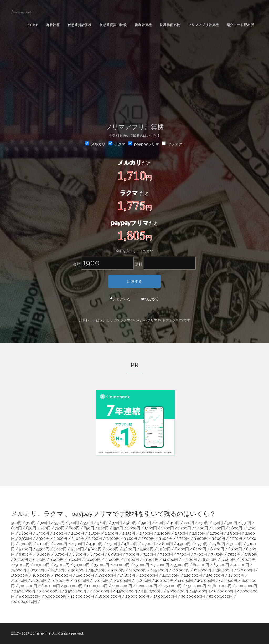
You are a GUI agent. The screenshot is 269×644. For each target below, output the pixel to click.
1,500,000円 (196, 586)
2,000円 (60, 533)
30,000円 (82, 565)
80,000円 (39, 570)
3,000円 (60, 539)
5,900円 (147, 549)
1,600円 (236, 528)
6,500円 (26, 554)
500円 (232, 523)
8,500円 (39, 560)
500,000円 (228, 581)
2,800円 (234, 533)
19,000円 (22, 565)
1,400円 (202, 528)
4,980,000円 (152, 591)
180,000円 (85, 575)
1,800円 (25, 533)
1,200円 (167, 528)
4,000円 (26, 544)
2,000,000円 (246, 586)
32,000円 (101, 581)
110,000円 (181, 570)
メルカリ (95, 144)
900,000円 (73, 586)
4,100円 (43, 544)
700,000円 (28, 586)
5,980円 (164, 549)
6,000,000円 (225, 591)
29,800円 (39, 581)
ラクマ (117, 144)
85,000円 (59, 570)
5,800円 (129, 549)
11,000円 (112, 560)
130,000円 (224, 570)
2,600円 (199, 533)
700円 (46, 528)
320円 (45, 523)
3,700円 (183, 539)
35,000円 (102, 565)
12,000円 (131, 560)
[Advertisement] (134, 77)
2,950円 (25, 539)
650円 (31, 528)
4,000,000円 (101, 591)
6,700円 (61, 554)
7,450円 (217, 554)
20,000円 (42, 565)
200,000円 (149, 575)
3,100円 (78, 539)
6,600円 (43, 554)
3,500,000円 (76, 591)
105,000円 (159, 570)
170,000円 (63, 575)
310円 (31, 523)
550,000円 (201, 591)
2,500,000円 (25, 591)
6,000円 (182, 549)
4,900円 (184, 544)
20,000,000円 (137, 596)
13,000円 (151, 560)
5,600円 (95, 549)
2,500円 (181, 533)
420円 (189, 523)
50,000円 (161, 565)
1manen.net (21, 12)
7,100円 (150, 554)
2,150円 (94, 533)
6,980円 (115, 554)
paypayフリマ (147, 144)
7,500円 (234, 554)
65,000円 (221, 565)
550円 (246, 523)
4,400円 (96, 544)
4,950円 (201, 544)
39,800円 (143, 581)
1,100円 (151, 528)
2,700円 (216, 533)
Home (33, 25)
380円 (131, 523)
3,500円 (148, 539)
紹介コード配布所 (240, 25)
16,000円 (209, 560)
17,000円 (228, 560)
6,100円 (200, 549)
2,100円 (78, 533)
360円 (102, 523)
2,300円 (146, 533)
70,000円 (241, 565)
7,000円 (133, 554)
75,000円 (19, 570)
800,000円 (51, 586)
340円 (74, 523)
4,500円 (113, 544)
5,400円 (60, 549)
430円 (203, 523)
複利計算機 (143, 25)
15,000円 (190, 560)
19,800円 (128, 575)
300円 (16, 523)
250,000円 (215, 575)
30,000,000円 (193, 596)
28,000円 (236, 575)
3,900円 (218, 539)
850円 (89, 528)
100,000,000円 (24, 602)
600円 (16, 528)
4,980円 (218, 544)
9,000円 (57, 560)
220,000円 (193, 575)
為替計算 (53, 25)
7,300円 (183, 554)
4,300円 (78, 544)
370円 (117, 523)
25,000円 (62, 565)
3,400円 (130, 539)
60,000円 (201, 565)
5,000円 (236, 544)
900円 (104, 528)
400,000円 (164, 581)
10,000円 (93, 560)
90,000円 (79, 570)
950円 (118, 528)
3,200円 (95, 539)
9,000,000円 (56, 596)
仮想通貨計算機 (80, 25)
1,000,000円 (97, 586)
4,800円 (166, 544)
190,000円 (107, 575)
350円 (88, 523)
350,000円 (122, 581)
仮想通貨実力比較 (113, 25)
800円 (74, 528)
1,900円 (43, 533)
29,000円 (19, 581)
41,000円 (185, 581)
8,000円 (21, 560)
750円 (60, 528)
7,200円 (166, 554)
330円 (59, 523)
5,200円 (25, 549)
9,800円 (118, 570)
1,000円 (134, 528)
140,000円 (246, 570)
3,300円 (113, 539)
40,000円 (121, 565)
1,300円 (185, 528)
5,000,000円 (177, 591)
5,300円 (43, 549)
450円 (218, 523)
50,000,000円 (221, 596)
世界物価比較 (170, 25)
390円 (146, 523)
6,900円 (97, 554)
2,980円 (43, 539)
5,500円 (77, 549)
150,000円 (20, 575)
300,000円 (60, 581)
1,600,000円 (221, 586)
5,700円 (112, 549)
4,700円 (148, 544)
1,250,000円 (171, 586)
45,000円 (141, 565)
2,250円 (129, 533)
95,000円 (99, 570)
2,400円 (164, 533)
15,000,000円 (110, 596)
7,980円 (251, 554)
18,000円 (248, 560)
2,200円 (112, 533)
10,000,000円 (82, 596)
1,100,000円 (122, 586)
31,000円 (81, 581)
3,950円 (236, 539)
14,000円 (170, 560)
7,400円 (201, 554)
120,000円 (202, 570)
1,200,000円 (147, 586)
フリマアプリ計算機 (203, 25)
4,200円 (61, 544)
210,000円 (171, 575)
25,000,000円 (165, 596)
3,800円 (201, 539)
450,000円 (206, 581)
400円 (161, 523)
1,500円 (219, 528)
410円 (175, 523)
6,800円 (79, 554)
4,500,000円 (127, 591)
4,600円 (131, 544)
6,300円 (235, 549)
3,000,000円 (50, 591)
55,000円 (181, 565)
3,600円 (165, 539)
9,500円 (74, 560)
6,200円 (217, 549)
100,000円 (138, 570)
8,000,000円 (30, 596)
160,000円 (42, 575)
